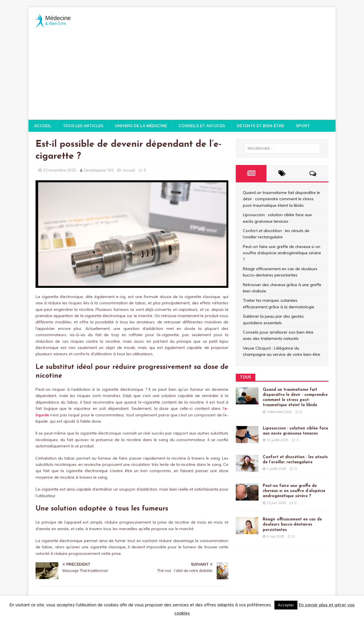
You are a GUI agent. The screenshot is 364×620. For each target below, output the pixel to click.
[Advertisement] (182, 77)
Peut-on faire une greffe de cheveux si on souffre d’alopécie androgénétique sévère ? (282, 253)
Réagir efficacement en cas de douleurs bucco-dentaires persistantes (292, 525)
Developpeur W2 (99, 170)
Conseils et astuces (202, 126)
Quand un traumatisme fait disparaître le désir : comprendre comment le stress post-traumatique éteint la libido (281, 199)
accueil (129, 170)
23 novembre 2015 (60, 170)
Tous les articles (83, 126)
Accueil (43, 126)
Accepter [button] (286, 605)
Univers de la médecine (141, 126)
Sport (303, 126)
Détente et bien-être (260, 126)
